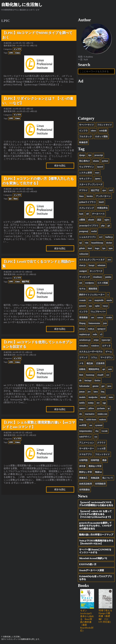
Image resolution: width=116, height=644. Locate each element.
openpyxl (101, 329)
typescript (106, 340)
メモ (81, 363)
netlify (82, 403)
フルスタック (85, 136)
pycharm (101, 408)
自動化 (82, 369)
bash (81, 214)
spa (90, 306)
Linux (17, 53)
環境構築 (83, 317)
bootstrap (90, 375)
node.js (91, 329)
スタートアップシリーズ (91, 184)
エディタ (106, 346)
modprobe (93, 397)
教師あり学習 (95, 466)
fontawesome (94, 323)
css (90, 300)
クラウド (101, 442)
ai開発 (82, 220)
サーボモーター (87, 448)
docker (109, 243)
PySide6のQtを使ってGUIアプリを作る (96, 578)
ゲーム (109, 351)
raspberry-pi (84, 334)
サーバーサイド (87, 125)
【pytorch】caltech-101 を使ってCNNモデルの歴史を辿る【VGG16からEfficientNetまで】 (96, 514)
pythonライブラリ (87, 202)
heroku (90, 196)
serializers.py (85, 340)
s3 (101, 334)
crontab (82, 300)
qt (109, 408)
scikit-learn (91, 419)
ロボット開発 (101, 136)
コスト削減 (102, 283)
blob (81, 375)
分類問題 (83, 460)
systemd (99, 425)
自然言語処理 (85, 484)
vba (97, 431)
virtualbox (84, 346)
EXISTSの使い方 (88, 564)
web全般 (103, 131)
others (93, 131)
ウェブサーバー (98, 312)
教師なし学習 (85, 472)
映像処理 (83, 142)
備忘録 (90, 363)
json (105, 323)
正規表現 (100, 363)
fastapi (92, 265)
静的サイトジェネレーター (92, 294)
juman (82, 392)
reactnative (90, 414)
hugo (97, 248)
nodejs (91, 403)
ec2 (101, 237)
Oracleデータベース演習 (91, 570)
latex (96, 392)
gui (103, 386)
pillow (91, 408)
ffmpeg (82, 323)
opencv (82, 408)
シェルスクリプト (88, 237)
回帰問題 (95, 460)
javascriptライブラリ (89, 225)
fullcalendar (84, 386)
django (82, 155)
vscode (105, 431)
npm (111, 248)
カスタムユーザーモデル (91, 351)
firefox (97, 380)
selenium (101, 265)
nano (111, 397)
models (82, 397)
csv (108, 375)
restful (94, 231)
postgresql (84, 231)
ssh (81, 283)
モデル (82, 289)
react (97, 173)
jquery (98, 178)
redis (95, 334)
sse (91, 425)
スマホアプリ (85, 454)
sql (80, 243)
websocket (84, 254)
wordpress (89, 283)
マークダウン (107, 357)
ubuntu (96, 161)
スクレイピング (87, 208)
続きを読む (60, 165)
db (80, 380)
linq (103, 392)
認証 (99, 220)
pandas (108, 277)
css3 (111, 190)
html (90, 248)
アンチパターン (103, 196)
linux (16, 199)
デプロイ (83, 190)
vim (87, 243)
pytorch (82, 306)
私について (108, 478)
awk (110, 369)
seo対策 (83, 425)
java (109, 386)
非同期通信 (84, 490)
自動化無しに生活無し (22, 5)
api (104, 369)
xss (96, 437)
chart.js (82, 265)
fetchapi (88, 380)
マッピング (84, 277)
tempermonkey (86, 431)
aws (109, 260)
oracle (109, 300)
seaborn (103, 419)
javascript (99, 155)
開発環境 (93, 289)
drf (88, 214)
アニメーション (87, 442)
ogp (104, 403)
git (109, 225)
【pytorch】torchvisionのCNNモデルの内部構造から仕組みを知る (96, 504)
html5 (101, 202)
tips (90, 155)
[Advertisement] (96, 100)
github (82, 248)
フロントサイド (105, 125)
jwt (89, 392)
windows (95, 346)
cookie (109, 317)
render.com (102, 414)
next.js (82, 329)
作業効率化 (102, 208)
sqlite (97, 306)
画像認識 (95, 478)
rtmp (81, 419)
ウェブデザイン (87, 167)
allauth (91, 220)
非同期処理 (100, 484)
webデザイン (85, 437)
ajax (104, 190)
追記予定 (25, 282)
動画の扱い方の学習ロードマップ (96, 535)
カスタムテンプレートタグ (92, 260)
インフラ (17, 49)
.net (92, 317)
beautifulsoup (97, 243)
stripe (96, 340)
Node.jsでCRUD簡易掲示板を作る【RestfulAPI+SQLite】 (96, 542)
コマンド (83, 357)
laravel (100, 167)
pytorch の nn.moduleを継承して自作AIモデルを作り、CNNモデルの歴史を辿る (95, 526)
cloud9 (100, 375)
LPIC (11, 53)
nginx (107, 220)
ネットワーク (96, 271)
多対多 (82, 466)
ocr (98, 403)
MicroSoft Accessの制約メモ (93, 558)
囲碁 (105, 460)
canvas (100, 317)
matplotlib (99, 300)
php (103, 225)
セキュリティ (85, 178)
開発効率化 (94, 369)
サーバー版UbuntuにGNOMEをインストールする (95, 551)
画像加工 (83, 478)
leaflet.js (109, 237)
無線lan (98, 472)
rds (80, 414)
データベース (98, 214)
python (105, 161)
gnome (96, 386)
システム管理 (85, 173)
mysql (103, 397)
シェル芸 (101, 448)
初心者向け (84, 161)
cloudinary (97, 277)
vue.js (105, 306)
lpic (10, 199)
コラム (94, 357)
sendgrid (83, 271)
